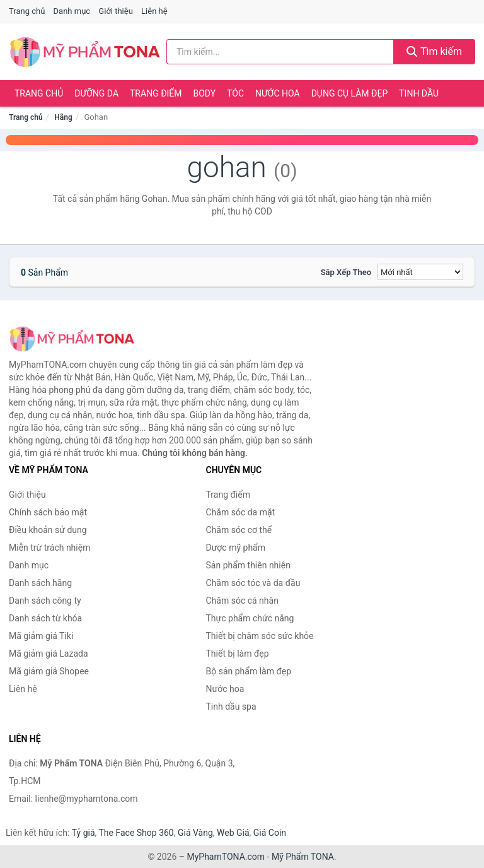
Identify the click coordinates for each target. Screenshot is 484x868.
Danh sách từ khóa (45, 618)
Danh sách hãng (40, 583)
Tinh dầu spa (231, 707)
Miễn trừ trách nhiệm (49, 548)
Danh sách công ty (45, 601)
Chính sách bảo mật (48, 512)
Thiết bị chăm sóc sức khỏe (260, 636)
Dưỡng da (96, 93)
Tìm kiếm (434, 51)
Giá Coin (270, 833)
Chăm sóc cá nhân (242, 601)
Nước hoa (278, 93)
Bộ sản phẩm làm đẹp (249, 671)
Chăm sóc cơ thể (239, 530)
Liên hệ (154, 11)
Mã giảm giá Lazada (49, 654)
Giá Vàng (195, 833)
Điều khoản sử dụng (48, 530)
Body (205, 93)
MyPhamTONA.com (226, 857)
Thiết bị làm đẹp (238, 654)
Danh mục (72, 11)
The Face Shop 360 (136, 833)
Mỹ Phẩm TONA (303, 857)
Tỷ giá (84, 833)
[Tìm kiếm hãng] (280, 52)
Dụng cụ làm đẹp (350, 93)
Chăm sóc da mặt (241, 512)
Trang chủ (27, 11)
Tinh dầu (419, 93)
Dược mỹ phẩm (236, 548)
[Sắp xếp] (420, 272)
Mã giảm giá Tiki (41, 636)
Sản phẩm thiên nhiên (248, 565)
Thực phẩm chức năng (250, 618)
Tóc (235, 93)
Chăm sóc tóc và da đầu (253, 583)
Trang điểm (156, 93)
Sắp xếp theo (346, 272)
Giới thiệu (115, 11)
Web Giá (233, 833)
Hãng (63, 117)
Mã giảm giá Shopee (49, 671)
